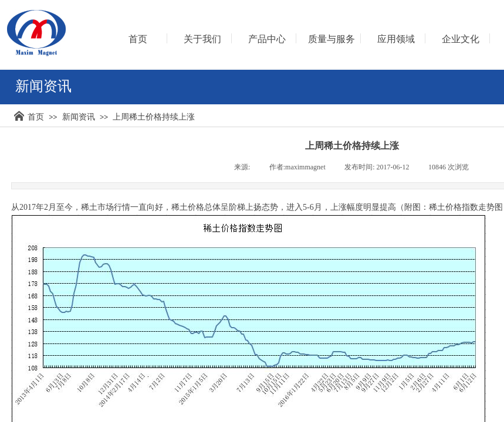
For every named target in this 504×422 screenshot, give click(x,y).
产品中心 (267, 39)
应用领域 (396, 39)
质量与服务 (332, 39)
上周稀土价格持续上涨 (154, 117)
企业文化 (461, 39)
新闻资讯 (79, 117)
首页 (36, 117)
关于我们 (202, 39)
